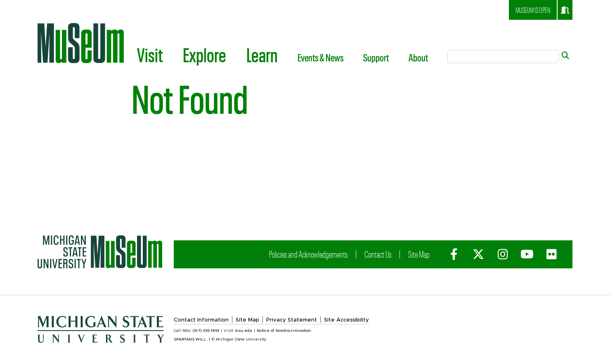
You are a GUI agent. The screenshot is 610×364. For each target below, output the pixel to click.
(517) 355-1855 (206, 331)
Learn (262, 54)
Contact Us (378, 254)
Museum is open (542, 10)
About (418, 57)
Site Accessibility (346, 320)
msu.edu (244, 331)
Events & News (320, 57)
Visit (150, 54)
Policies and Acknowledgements (308, 254)
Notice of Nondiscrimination (284, 331)
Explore (205, 54)
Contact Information (201, 320)
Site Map (419, 254)
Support (376, 57)
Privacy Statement (292, 320)
